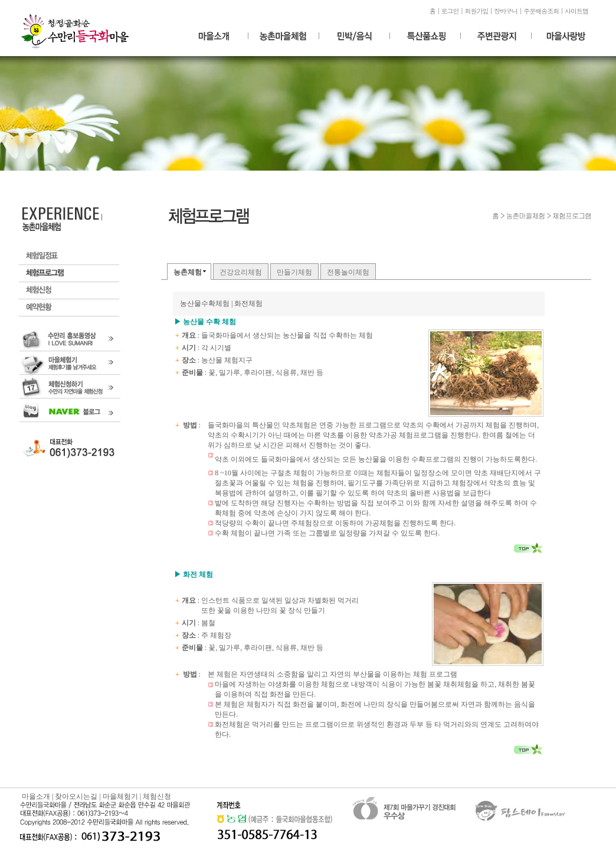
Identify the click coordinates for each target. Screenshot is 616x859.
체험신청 (69, 291)
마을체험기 (120, 796)
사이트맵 (576, 11)
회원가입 (476, 11)
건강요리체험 (241, 272)
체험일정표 (69, 257)
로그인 (450, 11)
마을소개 (36, 796)
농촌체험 (188, 272)
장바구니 (506, 11)
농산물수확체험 (205, 303)
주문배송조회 (541, 11)
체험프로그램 (69, 274)
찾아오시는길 (76, 796)
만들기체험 (294, 272)
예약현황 (69, 308)
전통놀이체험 (348, 272)
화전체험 (248, 303)
